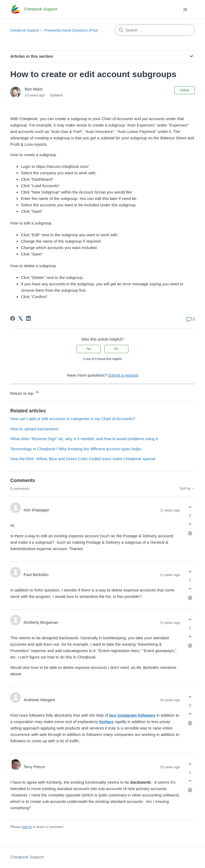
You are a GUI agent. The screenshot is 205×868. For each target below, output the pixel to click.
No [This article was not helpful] (116, 349)
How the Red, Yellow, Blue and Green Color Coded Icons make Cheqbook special (83, 459)
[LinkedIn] (28, 318)
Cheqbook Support (25, 30)
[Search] (155, 30)
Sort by (187, 488)
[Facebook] (13, 318)
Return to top (25, 392)
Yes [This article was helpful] (89, 349)
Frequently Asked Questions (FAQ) (71, 30)
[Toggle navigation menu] (185, 10)
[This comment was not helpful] (190, 524)
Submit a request (123, 375)
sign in (27, 827)
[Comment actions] (190, 533)
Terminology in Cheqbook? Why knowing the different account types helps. (76, 449)
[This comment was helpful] (190, 507)
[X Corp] (21, 318)
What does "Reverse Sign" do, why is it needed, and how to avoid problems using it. (84, 439)
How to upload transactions (34, 429)
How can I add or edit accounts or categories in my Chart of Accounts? (73, 419)
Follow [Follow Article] (185, 90)
